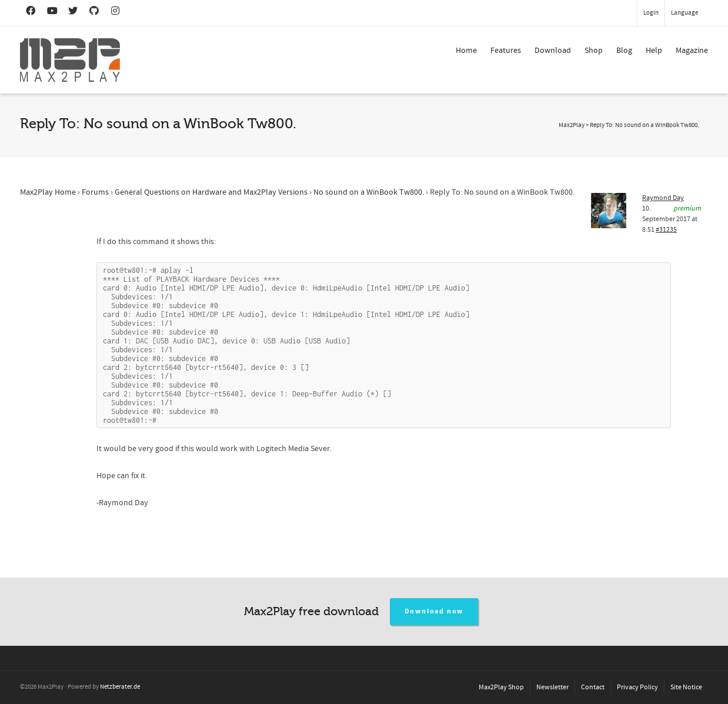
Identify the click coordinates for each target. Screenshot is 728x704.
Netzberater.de (120, 687)
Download (553, 51)
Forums (95, 192)
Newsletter (552, 687)
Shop (594, 51)
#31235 (666, 230)
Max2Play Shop (501, 687)
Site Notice (686, 687)
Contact (593, 687)
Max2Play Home (48, 192)
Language (684, 13)
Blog (624, 51)
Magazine (692, 51)
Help (654, 51)
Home (466, 51)
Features (506, 51)
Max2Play (572, 125)
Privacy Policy (637, 687)
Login (651, 13)
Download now (434, 611)
